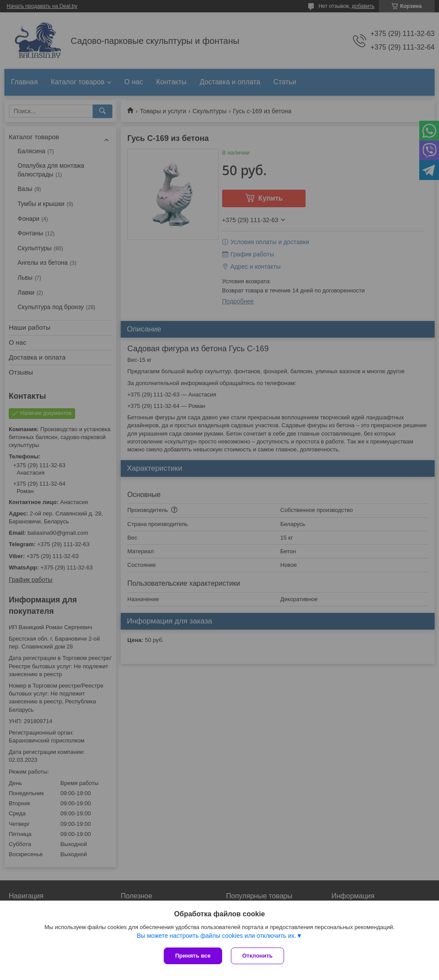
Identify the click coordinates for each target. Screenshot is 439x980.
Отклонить (257, 956)
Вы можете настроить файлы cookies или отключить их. (216, 936)
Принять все (193, 956)
